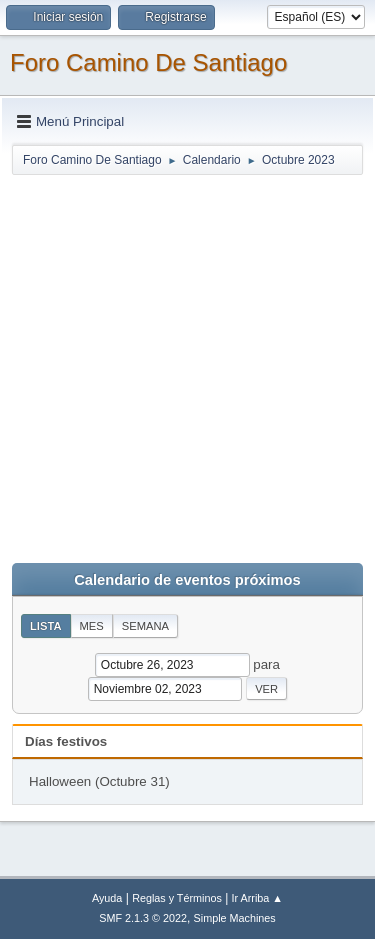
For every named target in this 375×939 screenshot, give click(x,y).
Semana (145, 626)
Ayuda (107, 898)
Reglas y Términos (177, 898)
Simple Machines (235, 918)
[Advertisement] (187, 364)
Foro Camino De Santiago (148, 62)
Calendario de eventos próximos (187, 580)
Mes (92, 626)
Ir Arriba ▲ (257, 898)
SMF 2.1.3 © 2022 (143, 918)
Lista (46, 626)
